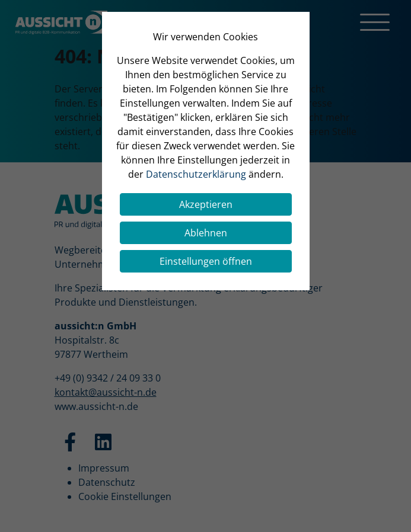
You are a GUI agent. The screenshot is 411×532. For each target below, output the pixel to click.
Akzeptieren (206, 204)
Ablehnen (206, 233)
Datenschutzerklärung (196, 174)
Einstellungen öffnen (206, 261)
